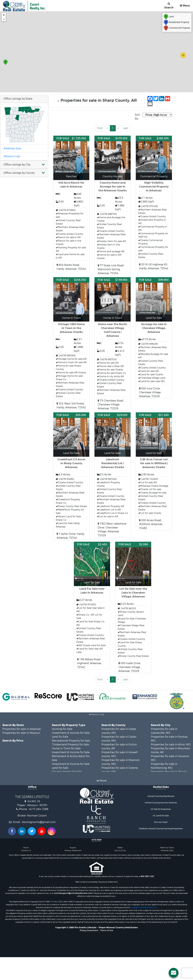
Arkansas (12, 148)
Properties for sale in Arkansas (22, 729)
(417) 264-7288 (39, 809)
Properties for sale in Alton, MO (171, 745)
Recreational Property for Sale (71, 741)
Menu (185, 6)
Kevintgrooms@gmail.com (39, 822)
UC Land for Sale (161, 816)
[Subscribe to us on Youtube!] (42, 831)
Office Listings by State (18, 99)
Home (26, 848)
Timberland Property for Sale (70, 745)
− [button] (4, 19)
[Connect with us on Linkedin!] (22, 831)
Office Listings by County (19, 173)
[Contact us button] (174, 973)
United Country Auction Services (161, 803)
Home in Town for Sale (66, 748)
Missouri (12, 156)
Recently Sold (167, 850)
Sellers (120, 848)
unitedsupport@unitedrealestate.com (73, 893)
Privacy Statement (73, 850)
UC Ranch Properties (161, 809)
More (102, 781)
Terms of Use (120, 850)
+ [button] (4, 15)
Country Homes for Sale (67, 772)
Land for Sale (60, 737)
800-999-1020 (147, 876)
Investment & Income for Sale (71, 733)
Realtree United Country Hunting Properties (161, 829)
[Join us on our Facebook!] (12, 831)
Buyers (73, 848)
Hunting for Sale (62, 729)
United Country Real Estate (161, 796)
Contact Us (26, 850)
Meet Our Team (167, 848)
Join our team (161, 822)
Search (169, 6)
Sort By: (137, 117)
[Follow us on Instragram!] (52, 831)
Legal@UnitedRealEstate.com (144, 907)
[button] (24, 165)
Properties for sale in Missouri (21, 733)
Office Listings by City (17, 165)
